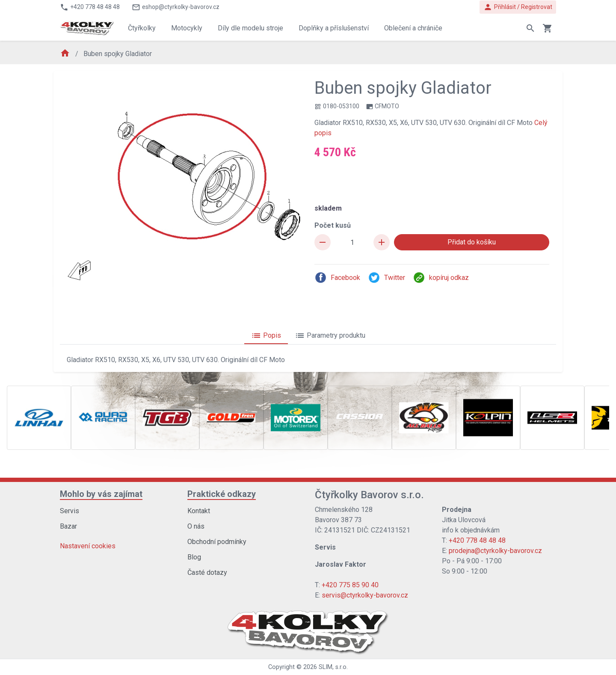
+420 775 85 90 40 (350, 585)
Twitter (386, 278)
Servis (70, 511)
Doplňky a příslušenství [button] (334, 28)
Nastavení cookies (88, 546)
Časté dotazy (207, 572)
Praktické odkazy (222, 494)
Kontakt (199, 511)
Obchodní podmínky (217, 542)
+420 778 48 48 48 (477, 540)
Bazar (68, 526)
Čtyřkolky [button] (142, 28)
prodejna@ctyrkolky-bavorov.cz (495, 551)
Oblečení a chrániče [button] (413, 28)
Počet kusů (333, 225)
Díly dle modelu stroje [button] (250, 28)
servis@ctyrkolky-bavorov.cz (365, 595)
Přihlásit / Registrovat (518, 7)
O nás (196, 526)
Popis (266, 336)
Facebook (337, 278)
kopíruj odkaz (441, 278)
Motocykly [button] (187, 28)
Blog (194, 557)
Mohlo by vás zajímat (101, 494)
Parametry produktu (330, 336)
